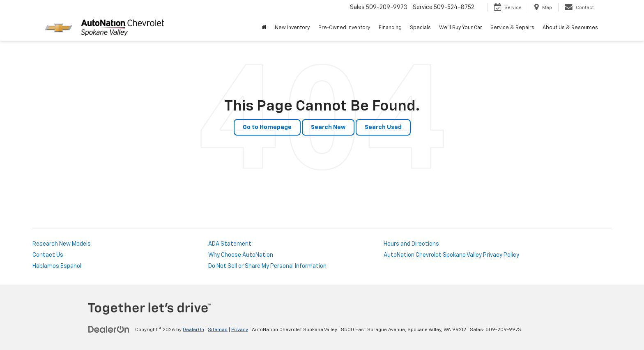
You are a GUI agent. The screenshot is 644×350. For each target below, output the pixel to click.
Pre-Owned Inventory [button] (344, 28)
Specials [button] (420, 28)
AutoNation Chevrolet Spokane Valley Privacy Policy (451, 255)
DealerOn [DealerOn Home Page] (193, 330)
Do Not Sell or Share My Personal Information (267, 266)
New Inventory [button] (292, 28)
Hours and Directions (411, 244)
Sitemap (218, 330)
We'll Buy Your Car (461, 28)
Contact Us (48, 255)
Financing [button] (390, 28)
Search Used (383, 127)
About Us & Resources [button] (570, 28)
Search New (328, 127)
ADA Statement (230, 244)
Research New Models (62, 244)
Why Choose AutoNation (241, 255)
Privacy (240, 330)
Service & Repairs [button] (512, 28)
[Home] (264, 28)
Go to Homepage (267, 127)
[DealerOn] (109, 329)
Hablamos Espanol (57, 266)
